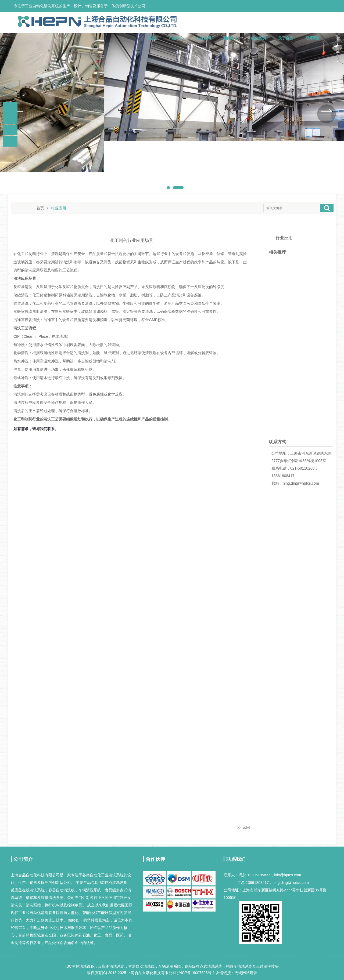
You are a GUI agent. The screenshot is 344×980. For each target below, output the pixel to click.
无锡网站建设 (246, 973)
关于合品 (286, 38)
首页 (152, 38)
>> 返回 (243, 827)
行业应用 (203, 38)
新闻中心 (231, 38)
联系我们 (313, 38)
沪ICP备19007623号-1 (196, 973)
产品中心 (176, 38)
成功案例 (258, 38)
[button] (17, 114)
